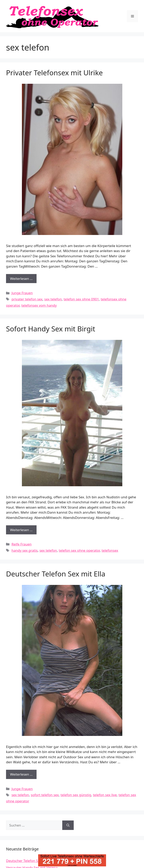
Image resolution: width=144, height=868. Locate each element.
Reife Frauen (21, 544)
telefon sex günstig (76, 795)
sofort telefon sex (45, 795)
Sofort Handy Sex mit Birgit (51, 329)
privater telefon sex (27, 299)
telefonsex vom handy (39, 305)
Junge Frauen (22, 293)
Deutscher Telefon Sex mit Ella (56, 574)
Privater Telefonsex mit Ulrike (54, 73)
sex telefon (53, 299)
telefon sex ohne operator (79, 550)
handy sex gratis (25, 550)
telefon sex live (105, 795)
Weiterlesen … (23, 280)
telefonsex (110, 550)
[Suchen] (68, 825)
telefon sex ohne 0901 (81, 299)
